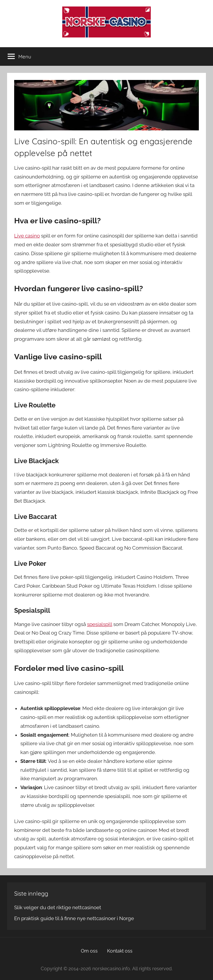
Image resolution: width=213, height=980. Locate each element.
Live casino (27, 236)
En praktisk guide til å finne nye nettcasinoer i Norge (74, 918)
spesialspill (100, 624)
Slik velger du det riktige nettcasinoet (58, 907)
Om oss (89, 951)
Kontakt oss (120, 951)
